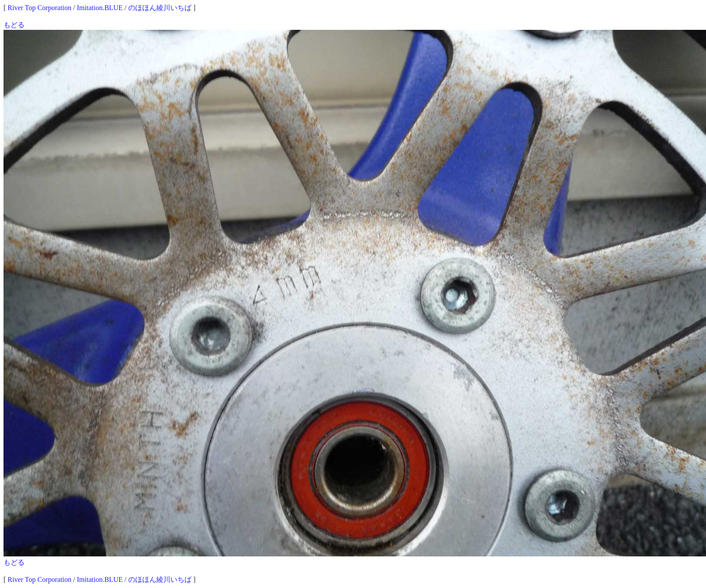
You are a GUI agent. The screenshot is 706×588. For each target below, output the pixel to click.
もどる (14, 25)
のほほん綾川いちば (160, 8)
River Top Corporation (39, 8)
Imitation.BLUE (100, 8)
